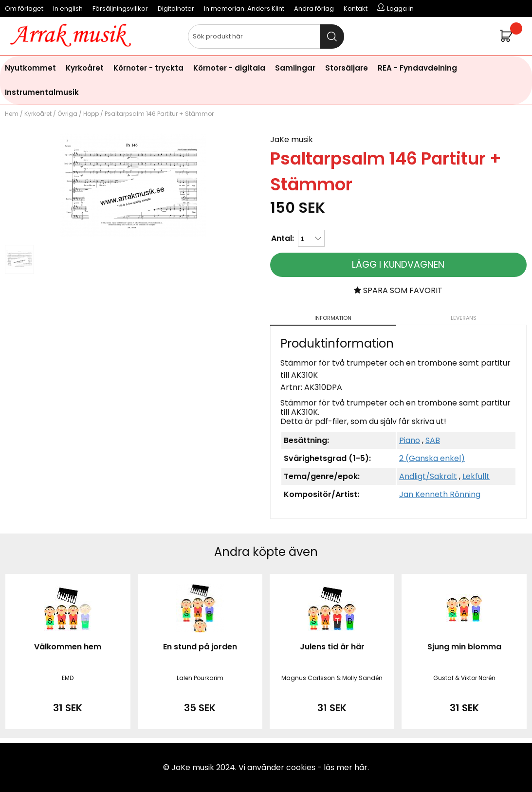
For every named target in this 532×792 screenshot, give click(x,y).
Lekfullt (476, 476)
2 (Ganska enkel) (432, 458)
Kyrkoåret (85, 68)
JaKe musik (292, 139)
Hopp (91, 114)
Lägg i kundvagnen (398, 265)
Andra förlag (314, 9)
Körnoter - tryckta (148, 68)
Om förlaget (24, 9)
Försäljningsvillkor (120, 9)
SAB (433, 440)
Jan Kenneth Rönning (440, 494)
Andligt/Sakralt (428, 476)
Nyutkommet (30, 68)
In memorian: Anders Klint (244, 9)
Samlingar (295, 68)
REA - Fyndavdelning (417, 68)
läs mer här (346, 767)
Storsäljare (347, 68)
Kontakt (356, 9)
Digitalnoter (176, 9)
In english (68, 9)
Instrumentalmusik (42, 92)
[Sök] (266, 37)
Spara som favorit (398, 290)
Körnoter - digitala (229, 68)
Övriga (67, 114)
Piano (410, 440)
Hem (12, 114)
